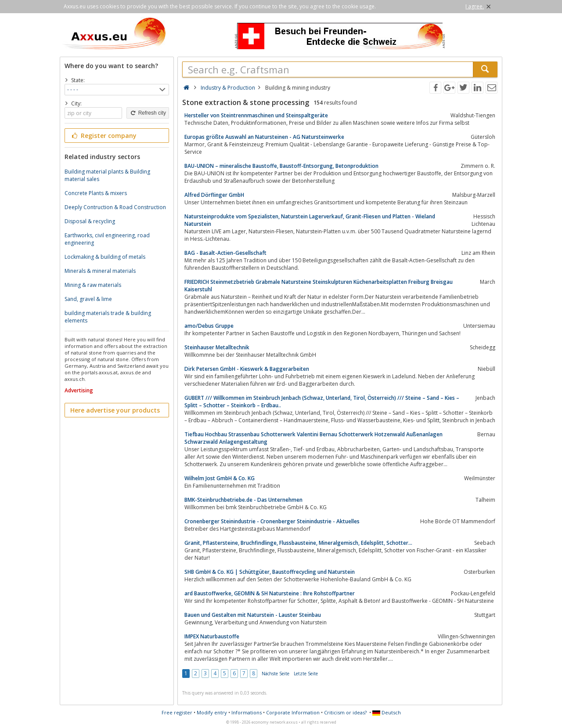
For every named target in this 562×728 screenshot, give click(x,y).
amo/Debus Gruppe (209, 326)
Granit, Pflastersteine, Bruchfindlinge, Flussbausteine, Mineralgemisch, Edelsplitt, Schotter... (298, 543)
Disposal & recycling (90, 221)
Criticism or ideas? (345, 712)
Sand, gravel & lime (88, 299)
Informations (247, 712)
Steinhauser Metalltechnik (217, 347)
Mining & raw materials (93, 285)
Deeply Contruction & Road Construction (115, 207)
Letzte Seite (306, 674)
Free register (177, 712)
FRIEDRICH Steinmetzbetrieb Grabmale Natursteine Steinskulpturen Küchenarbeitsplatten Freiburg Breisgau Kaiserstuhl (319, 286)
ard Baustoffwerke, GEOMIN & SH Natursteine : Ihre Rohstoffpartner (270, 593)
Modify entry (212, 712)
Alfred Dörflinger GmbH (214, 195)
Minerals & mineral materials (100, 271)
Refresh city (148, 113)
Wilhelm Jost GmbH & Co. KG (220, 478)
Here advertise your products (115, 410)
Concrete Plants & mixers (96, 193)
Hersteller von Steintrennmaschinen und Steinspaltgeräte (256, 115)
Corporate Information (293, 712)
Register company (103, 136)
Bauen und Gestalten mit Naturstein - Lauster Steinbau (253, 615)
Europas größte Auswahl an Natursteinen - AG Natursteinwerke (264, 137)
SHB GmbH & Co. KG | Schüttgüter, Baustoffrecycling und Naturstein (270, 572)
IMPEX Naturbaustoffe (212, 636)
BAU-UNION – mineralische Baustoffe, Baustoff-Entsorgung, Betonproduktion (281, 166)
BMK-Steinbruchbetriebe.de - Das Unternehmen (243, 500)
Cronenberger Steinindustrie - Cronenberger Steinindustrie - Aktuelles (272, 521)
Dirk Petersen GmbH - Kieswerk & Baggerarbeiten (247, 369)
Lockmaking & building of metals (105, 257)
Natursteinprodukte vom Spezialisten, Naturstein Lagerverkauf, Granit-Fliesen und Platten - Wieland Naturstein (310, 220)
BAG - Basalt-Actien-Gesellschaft (225, 253)
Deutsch (387, 712)
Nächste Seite (276, 674)
